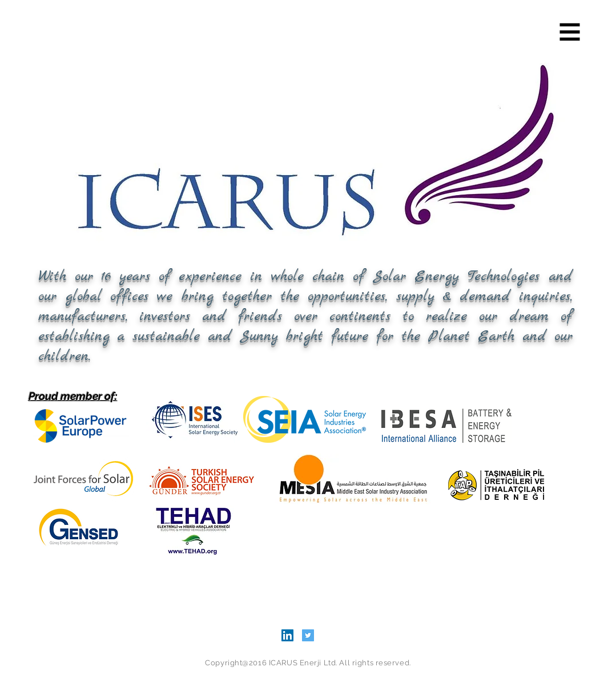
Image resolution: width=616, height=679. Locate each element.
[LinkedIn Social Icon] (287, 635)
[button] (570, 32)
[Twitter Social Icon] (308, 635)
